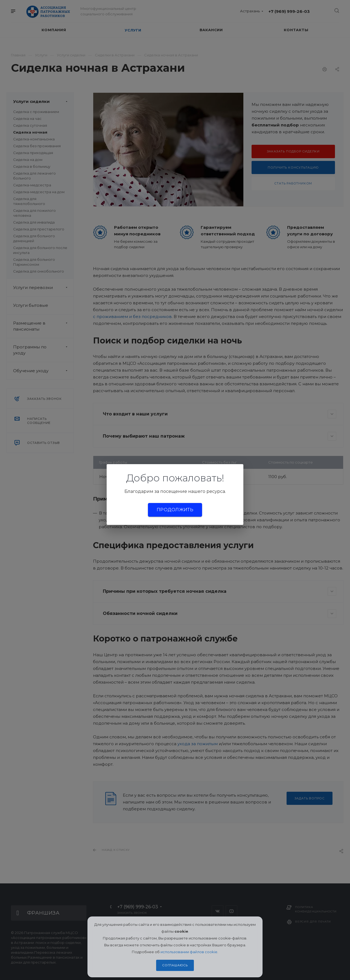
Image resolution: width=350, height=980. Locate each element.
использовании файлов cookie (189, 952)
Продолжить (175, 510)
